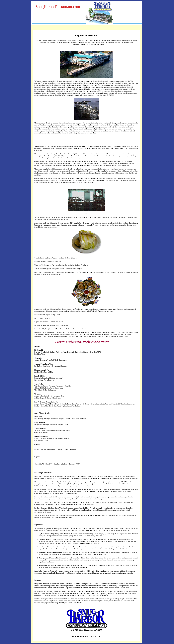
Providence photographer (106, 161)
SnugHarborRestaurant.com (58, 7)
